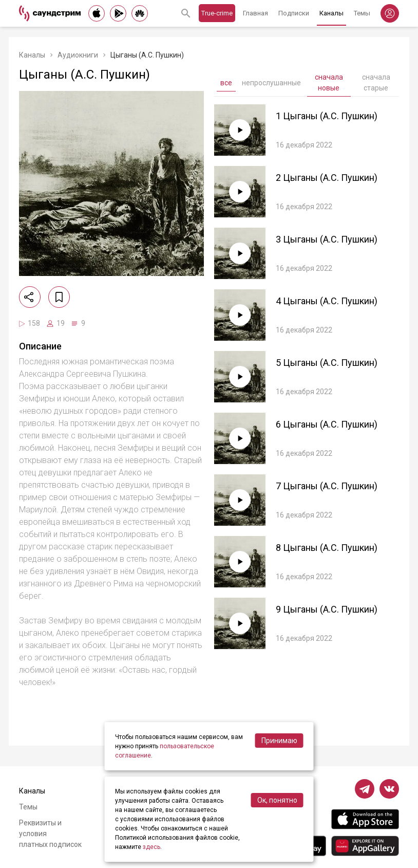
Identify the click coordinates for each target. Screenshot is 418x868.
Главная (255, 13)
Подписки (294, 13)
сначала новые (329, 82)
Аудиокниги (78, 55)
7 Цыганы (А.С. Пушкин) (327, 486)
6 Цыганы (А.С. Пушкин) (327, 424)
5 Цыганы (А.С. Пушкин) (327, 363)
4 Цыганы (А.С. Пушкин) (327, 301)
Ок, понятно (277, 800)
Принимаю (279, 741)
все (226, 83)
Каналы (331, 13)
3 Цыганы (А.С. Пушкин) (327, 239)
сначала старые (376, 82)
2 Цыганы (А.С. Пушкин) (327, 178)
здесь (151, 847)
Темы (362, 13)
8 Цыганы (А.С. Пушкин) (327, 548)
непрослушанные (271, 83)
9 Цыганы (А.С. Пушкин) (327, 609)
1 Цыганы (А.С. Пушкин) (327, 116)
